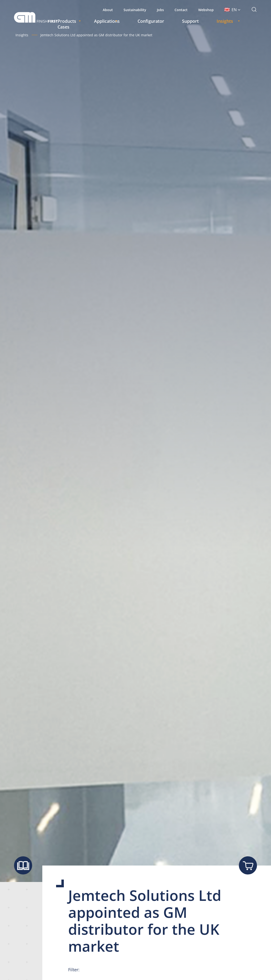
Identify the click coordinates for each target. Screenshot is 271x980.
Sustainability (135, 10)
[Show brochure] (23, 865)
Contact (181, 10)
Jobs (160, 10)
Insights (22, 35)
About (108, 10)
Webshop (206, 10)
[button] (232, 10)
